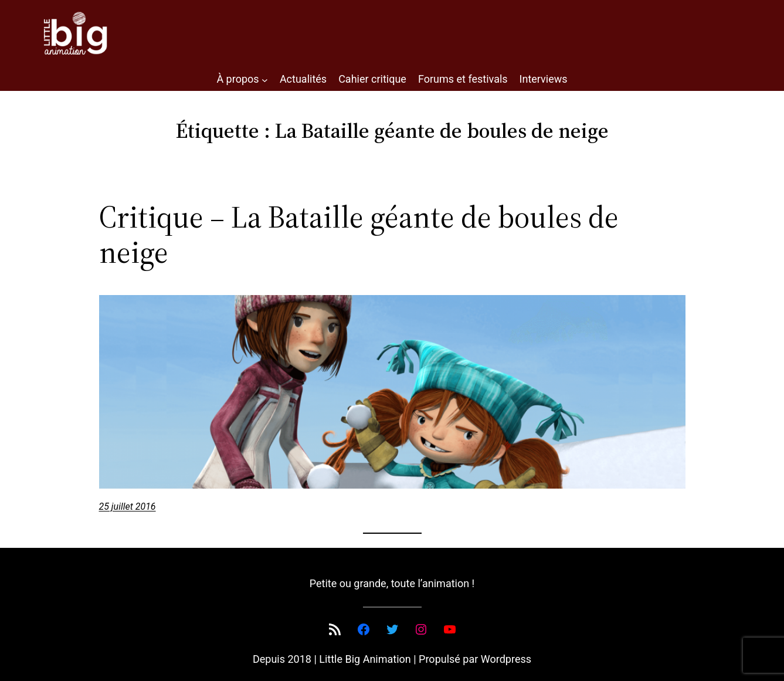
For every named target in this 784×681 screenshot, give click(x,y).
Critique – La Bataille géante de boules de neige (359, 235)
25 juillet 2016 (128, 506)
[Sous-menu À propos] (265, 79)
